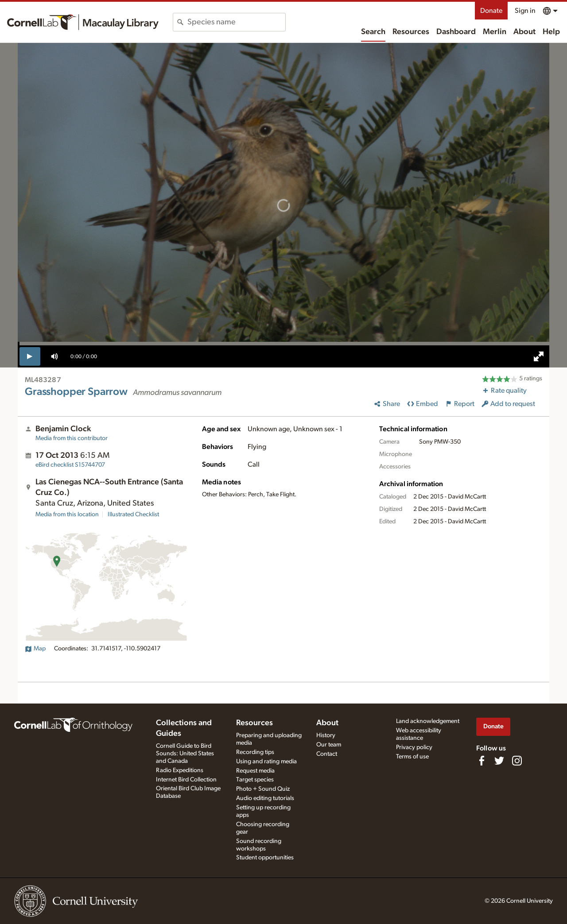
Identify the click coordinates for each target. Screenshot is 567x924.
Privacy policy (414, 747)
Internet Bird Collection (186, 780)
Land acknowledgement (428, 721)
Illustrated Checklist (133, 514)
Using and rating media (266, 762)
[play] (30, 356)
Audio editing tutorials (265, 798)
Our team (329, 745)
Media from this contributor (72, 438)
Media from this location (67, 514)
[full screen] (539, 356)
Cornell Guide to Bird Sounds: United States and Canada (185, 754)
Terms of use (412, 757)
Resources (411, 32)
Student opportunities (265, 858)
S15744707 (70, 465)
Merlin (495, 32)
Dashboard (456, 32)
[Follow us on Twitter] (499, 761)
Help (551, 32)
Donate (491, 11)
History (326, 735)
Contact (327, 754)
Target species (255, 780)
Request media (255, 771)
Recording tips (255, 752)
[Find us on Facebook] (482, 761)
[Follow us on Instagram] (517, 761)
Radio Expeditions (180, 770)
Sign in (525, 11)
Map (35, 649)
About (524, 32)
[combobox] (236, 22)
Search (373, 32)
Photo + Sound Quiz (263, 789)
